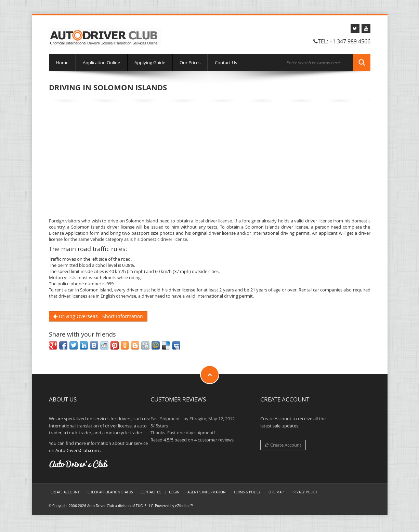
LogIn (174, 492)
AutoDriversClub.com (77, 450)
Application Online (101, 63)
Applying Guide (150, 63)
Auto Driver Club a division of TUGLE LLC (120, 506)
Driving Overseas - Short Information (98, 316)
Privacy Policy (304, 492)
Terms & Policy (247, 492)
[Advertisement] (210, 160)
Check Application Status (110, 492)
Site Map (276, 492)
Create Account (283, 445)
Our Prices (190, 63)
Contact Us (226, 63)
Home (62, 63)
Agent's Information (207, 492)
